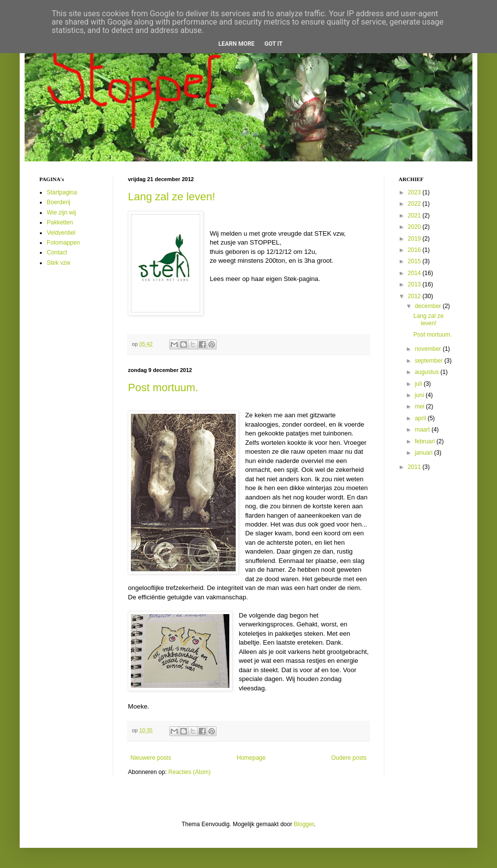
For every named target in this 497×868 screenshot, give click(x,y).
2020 (415, 227)
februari (426, 441)
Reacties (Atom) (189, 772)
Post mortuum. (163, 387)
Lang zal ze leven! (171, 197)
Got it (273, 44)
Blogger (304, 824)
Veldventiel (61, 233)
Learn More (237, 44)
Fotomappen (63, 243)
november (429, 349)
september (430, 361)
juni (420, 395)
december (429, 306)
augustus (428, 372)
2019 (415, 239)
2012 (415, 296)
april (421, 418)
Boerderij (59, 202)
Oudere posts (349, 758)
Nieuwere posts (151, 758)
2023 (415, 192)
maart (423, 430)
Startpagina (62, 192)
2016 (415, 250)
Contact (57, 252)
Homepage (251, 758)
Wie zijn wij (61, 213)
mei (420, 406)
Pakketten (60, 222)
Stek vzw (59, 263)
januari (424, 453)
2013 (415, 284)
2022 (415, 204)
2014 (415, 273)
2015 (415, 261)
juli (419, 384)
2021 (415, 216)
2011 (415, 467)
